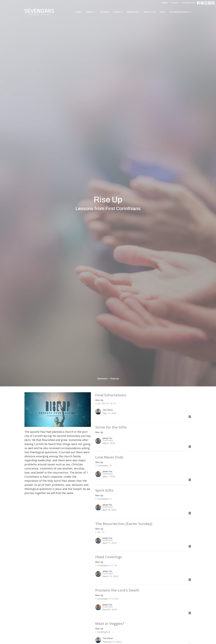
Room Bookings (180, 12)
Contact (175, 3)
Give (162, 12)
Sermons (102, 379)
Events (118, 12)
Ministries (133, 12)
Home (78, 12)
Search (164, 3)
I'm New (105, 12)
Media (91, 12)
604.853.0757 (188, 3)
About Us (150, 12)
